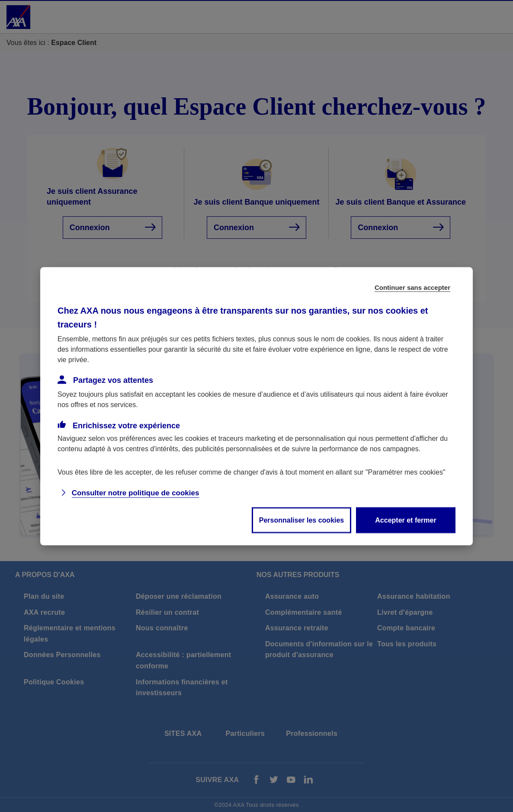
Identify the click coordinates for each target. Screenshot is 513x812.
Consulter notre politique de (136, 493)
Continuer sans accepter (412, 287)
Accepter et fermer (406, 520)
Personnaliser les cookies (302, 520)
